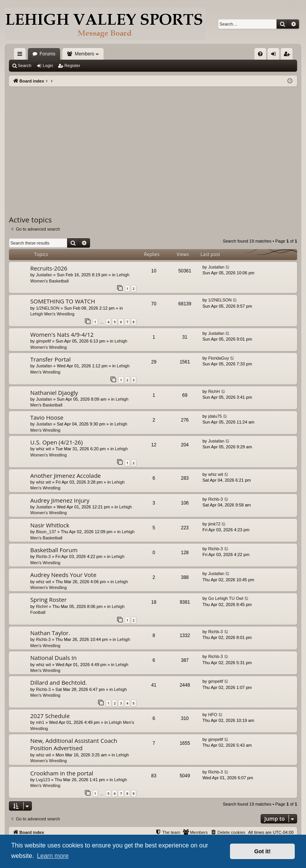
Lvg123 (43, 780)
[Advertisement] (153, 145)
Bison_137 (46, 532)
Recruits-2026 (49, 268)
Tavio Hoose (47, 417)
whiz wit (44, 449)
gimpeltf (44, 341)
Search (25, 65)
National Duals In (54, 658)
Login (48, 65)
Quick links (21, 55)
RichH (214, 391)
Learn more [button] (53, 856)
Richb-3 (216, 499)
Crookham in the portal (62, 773)
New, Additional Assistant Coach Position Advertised (74, 744)
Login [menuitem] (275, 55)
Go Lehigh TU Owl (226, 598)
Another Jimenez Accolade (66, 475)
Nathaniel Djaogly (54, 393)
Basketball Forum (54, 550)
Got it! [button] (263, 851)
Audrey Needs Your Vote (63, 575)
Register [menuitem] (288, 55)
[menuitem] (260, 54)
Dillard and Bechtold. (59, 682)
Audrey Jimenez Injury (60, 500)
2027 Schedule (50, 716)
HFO (213, 715)
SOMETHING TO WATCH (63, 301)
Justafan (44, 275)
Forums (48, 54)
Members (85, 54)
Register (72, 65)
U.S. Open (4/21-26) (56, 442)
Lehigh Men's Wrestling (52, 314)
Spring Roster (48, 599)
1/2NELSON (48, 308)
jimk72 (214, 524)
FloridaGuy (219, 358)
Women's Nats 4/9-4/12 (62, 334)
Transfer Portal (50, 359)
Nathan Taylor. (50, 633)
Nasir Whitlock (50, 525)
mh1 (40, 722)
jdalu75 (215, 416)
